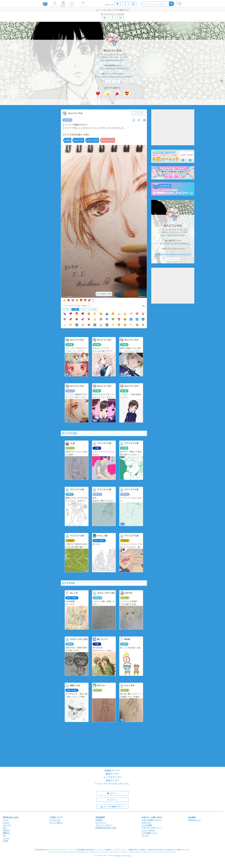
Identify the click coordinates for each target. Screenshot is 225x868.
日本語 (5, 841)
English (6, 820)
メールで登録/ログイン (113, 806)
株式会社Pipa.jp (194, 820)
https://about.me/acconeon (113, 60)
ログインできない (149, 830)
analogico (118, 855)
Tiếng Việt (7, 825)
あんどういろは (113, 51)
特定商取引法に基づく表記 (106, 828)
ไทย (4, 836)
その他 (93, 309)
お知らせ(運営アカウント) (152, 820)
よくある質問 (147, 825)
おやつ (84, 309)
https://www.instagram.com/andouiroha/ (115, 76)
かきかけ (67, 120)
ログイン (113, 793)
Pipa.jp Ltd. (127, 855)
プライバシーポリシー (104, 825)
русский (6, 838)
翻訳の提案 (14, 817)
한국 (5, 828)
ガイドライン (101, 823)
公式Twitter (147, 823)
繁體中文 (6, 833)
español (6, 823)
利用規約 (99, 820)
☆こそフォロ (113, 81)
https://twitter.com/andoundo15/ (114, 68)
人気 (75, 309)
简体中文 (6, 830)
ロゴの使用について (150, 833)
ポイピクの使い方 (56, 823)
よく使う (66, 309)
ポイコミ (145, 835)
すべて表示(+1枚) (104, 294)
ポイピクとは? (55, 820)
